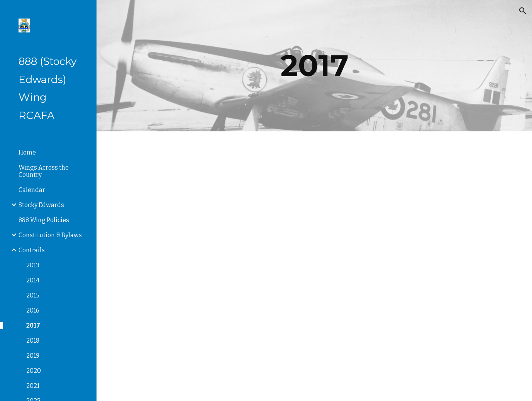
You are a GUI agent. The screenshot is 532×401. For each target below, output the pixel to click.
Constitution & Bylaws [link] (50, 235)
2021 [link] (33, 386)
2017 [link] (33, 325)
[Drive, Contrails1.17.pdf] (215, 199)
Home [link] (27, 152)
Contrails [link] (32, 250)
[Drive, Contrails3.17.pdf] (215, 334)
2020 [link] (34, 371)
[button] (523, 11)
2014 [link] (33, 280)
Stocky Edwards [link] (41, 205)
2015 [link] (33, 295)
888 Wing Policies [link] (44, 220)
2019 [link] (33, 356)
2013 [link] (33, 265)
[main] (314, 66)
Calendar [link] (32, 190)
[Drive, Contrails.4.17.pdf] (414, 334)
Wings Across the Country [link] (44, 171)
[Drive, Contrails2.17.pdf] (414, 199)
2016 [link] (33, 310)
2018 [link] (33, 341)
